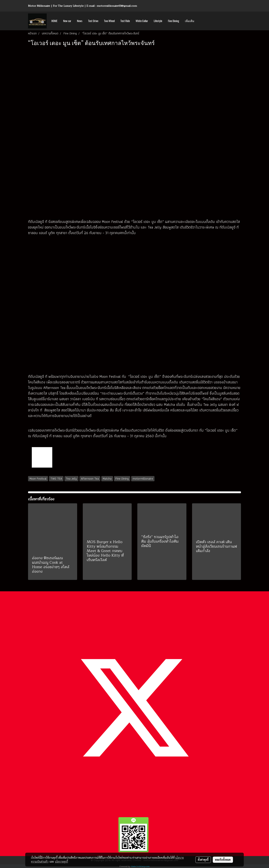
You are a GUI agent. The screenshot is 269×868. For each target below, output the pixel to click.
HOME (54, 21)
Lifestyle (158, 21)
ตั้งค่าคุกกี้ (203, 860)
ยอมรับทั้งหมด (223, 860)
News (80, 21)
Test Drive (93, 21)
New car (67, 21)
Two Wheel (109, 21)
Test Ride (125, 21)
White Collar (142, 21)
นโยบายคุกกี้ (61, 861)
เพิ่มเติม (190, 21)
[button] (200, 21)
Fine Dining (174, 21)
